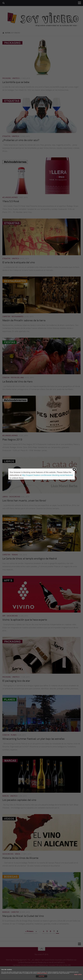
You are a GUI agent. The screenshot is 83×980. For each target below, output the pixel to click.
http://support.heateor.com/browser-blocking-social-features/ (47, 475)
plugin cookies (78, 974)
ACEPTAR (41, 976)
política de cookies (42, 973)
